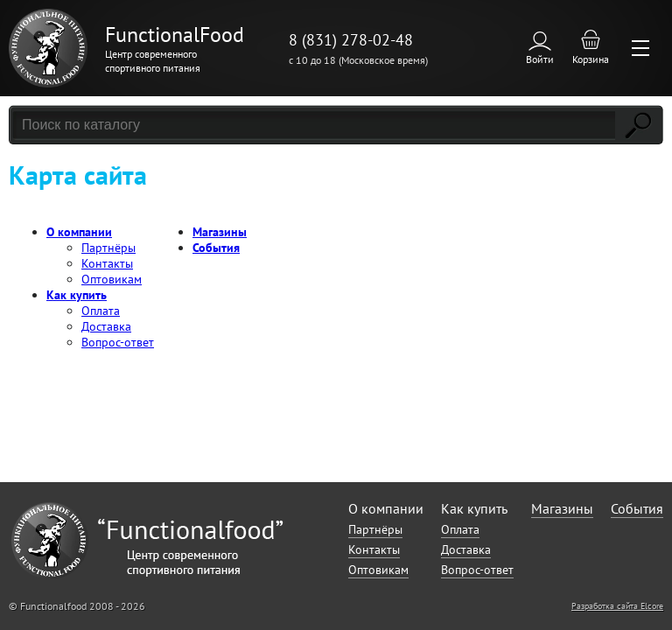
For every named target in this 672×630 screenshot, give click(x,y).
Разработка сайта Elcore (617, 606)
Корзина (591, 59)
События (216, 248)
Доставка (106, 326)
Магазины (220, 232)
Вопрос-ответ (118, 342)
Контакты (107, 263)
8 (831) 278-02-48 (351, 40)
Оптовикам (112, 279)
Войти (540, 59)
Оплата (101, 311)
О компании (79, 232)
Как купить (77, 295)
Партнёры (108, 248)
